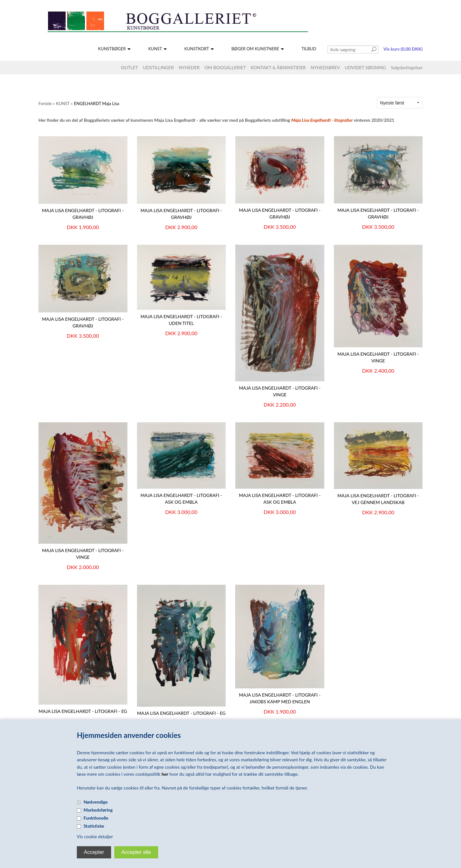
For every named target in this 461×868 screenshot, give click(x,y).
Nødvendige (96, 802)
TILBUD (309, 49)
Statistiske (94, 826)
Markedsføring (98, 810)
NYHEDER (189, 67)
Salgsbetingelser (407, 67)
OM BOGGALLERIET (225, 67)
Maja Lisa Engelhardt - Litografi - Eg (181, 713)
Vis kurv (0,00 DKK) (403, 49)
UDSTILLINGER (158, 67)
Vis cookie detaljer (95, 836)
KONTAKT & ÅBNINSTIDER (278, 67)
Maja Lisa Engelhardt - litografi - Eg (83, 711)
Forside (45, 103)
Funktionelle (96, 818)
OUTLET (129, 67)
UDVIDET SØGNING (365, 67)
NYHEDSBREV (325, 67)
